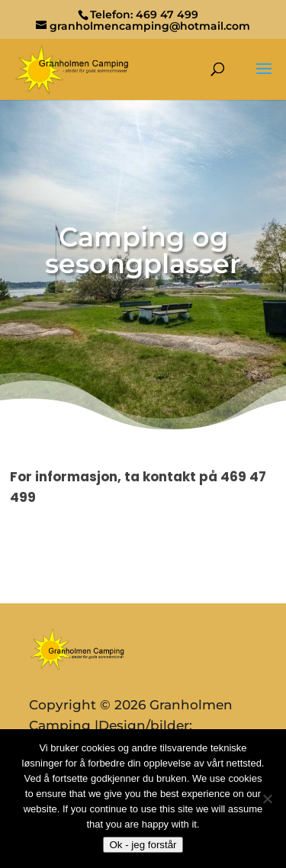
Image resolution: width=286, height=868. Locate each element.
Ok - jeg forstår (143, 845)
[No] (267, 799)
